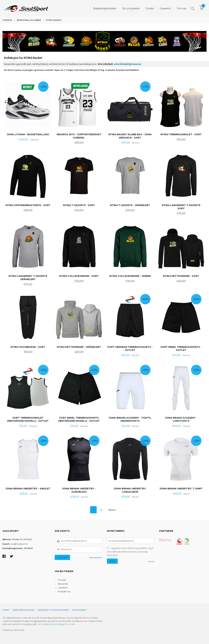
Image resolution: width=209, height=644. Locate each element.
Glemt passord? (96, 557)
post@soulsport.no (19, 544)
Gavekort (63, 588)
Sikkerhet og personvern (53, 610)
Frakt (6, 610)
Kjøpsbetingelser (23, 610)
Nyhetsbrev (79, 610)
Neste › (112, 510)
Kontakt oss (64, 591)
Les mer (151, 561)
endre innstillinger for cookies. (62, 624)
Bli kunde (63, 584)
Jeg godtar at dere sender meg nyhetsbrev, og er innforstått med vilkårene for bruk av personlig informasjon (130, 552)
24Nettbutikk (19, 630)
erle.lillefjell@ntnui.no (128, 64)
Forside (62, 580)
